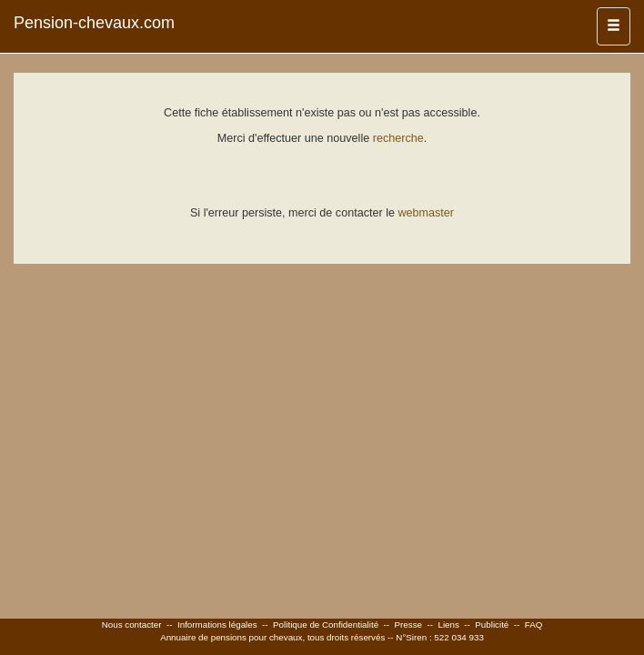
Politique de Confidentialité (326, 625)
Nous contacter (132, 625)
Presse (409, 625)
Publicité (492, 625)
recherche (398, 138)
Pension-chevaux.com (94, 23)
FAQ (534, 625)
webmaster (426, 213)
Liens (448, 625)
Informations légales (217, 625)
